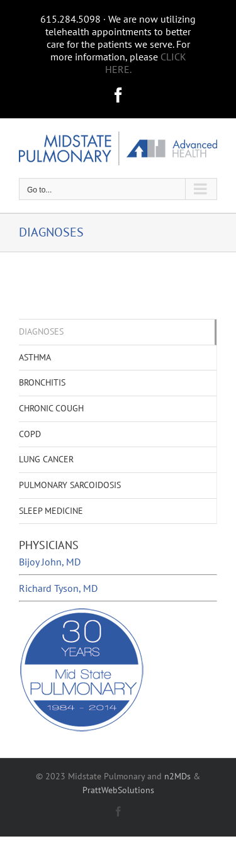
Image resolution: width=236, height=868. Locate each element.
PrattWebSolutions (118, 790)
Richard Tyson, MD (58, 588)
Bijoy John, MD (50, 562)
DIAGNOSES (41, 331)
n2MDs (177, 776)
